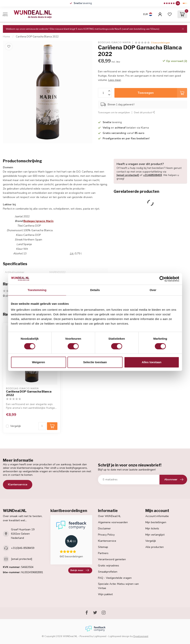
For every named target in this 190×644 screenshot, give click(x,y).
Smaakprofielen (108, 572)
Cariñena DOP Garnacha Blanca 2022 (37, 37)
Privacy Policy (106, 535)
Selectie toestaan (95, 362)
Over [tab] (153, 290)
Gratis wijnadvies (109, 566)
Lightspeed (100, 636)
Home (6, 37)
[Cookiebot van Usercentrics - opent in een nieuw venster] (162, 279)
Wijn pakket (105, 594)
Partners (103, 553)
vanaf (124, 133)
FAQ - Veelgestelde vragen (115, 578)
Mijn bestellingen (156, 522)
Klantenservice (18, 484)
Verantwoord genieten (112, 559)
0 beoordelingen (161, 43)
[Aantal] (42, 426)
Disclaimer (104, 528)
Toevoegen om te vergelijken (114, 112)
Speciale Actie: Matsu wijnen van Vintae (118, 586)
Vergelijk (16, 426)
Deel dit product (144, 112)
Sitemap (103, 547)
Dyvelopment (141, 636)
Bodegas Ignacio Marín (114, 43)
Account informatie (157, 516)
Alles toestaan (152, 362)
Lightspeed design (119, 636)
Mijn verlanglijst (155, 535)
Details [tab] (95, 290)
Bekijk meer (80, 570)
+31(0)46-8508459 (23, 548)
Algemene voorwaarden (113, 522)
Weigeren (38, 362)
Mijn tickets (152, 528)
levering (83, 3)
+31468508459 (152, 175)
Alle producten (155, 547)
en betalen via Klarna (126, 128)
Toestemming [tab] (37, 290)
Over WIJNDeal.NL (109, 516)
